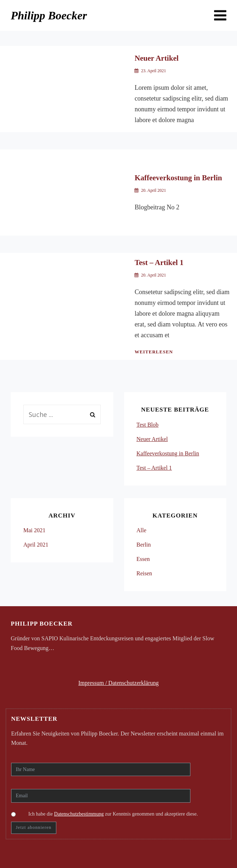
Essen (143, 559)
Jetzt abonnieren (34, 827)
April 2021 (36, 545)
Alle (142, 530)
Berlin (144, 545)
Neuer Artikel (157, 58)
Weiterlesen (154, 352)
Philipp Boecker (49, 15)
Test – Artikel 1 (159, 263)
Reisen (144, 573)
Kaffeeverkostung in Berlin (178, 178)
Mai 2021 (34, 530)
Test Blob (148, 425)
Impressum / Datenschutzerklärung (119, 683)
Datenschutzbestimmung (79, 814)
